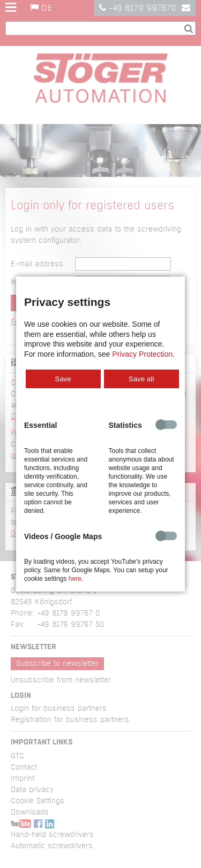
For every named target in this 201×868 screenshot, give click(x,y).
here (75, 579)
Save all (141, 379)
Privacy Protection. (143, 354)
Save (63, 379)
